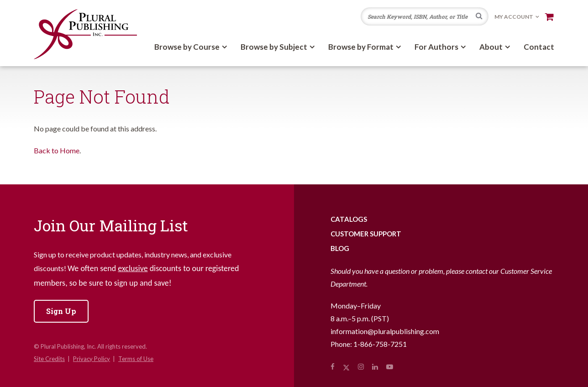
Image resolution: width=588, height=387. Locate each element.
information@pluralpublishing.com (385, 331)
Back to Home (57, 150)
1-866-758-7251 (380, 344)
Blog (340, 248)
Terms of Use (136, 359)
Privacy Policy (92, 359)
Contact (539, 47)
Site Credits (49, 359)
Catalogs (349, 219)
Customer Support (366, 234)
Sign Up (61, 311)
